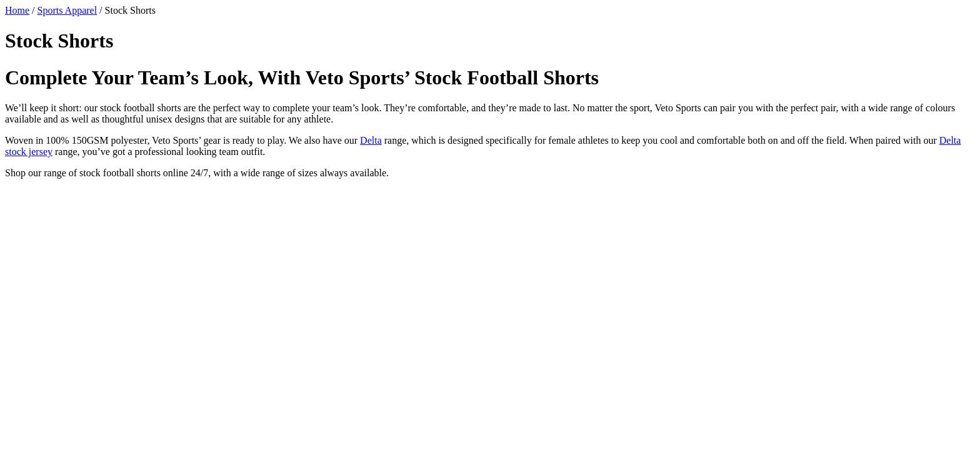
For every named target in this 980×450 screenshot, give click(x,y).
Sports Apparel (67, 10)
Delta (371, 140)
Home (17, 10)
